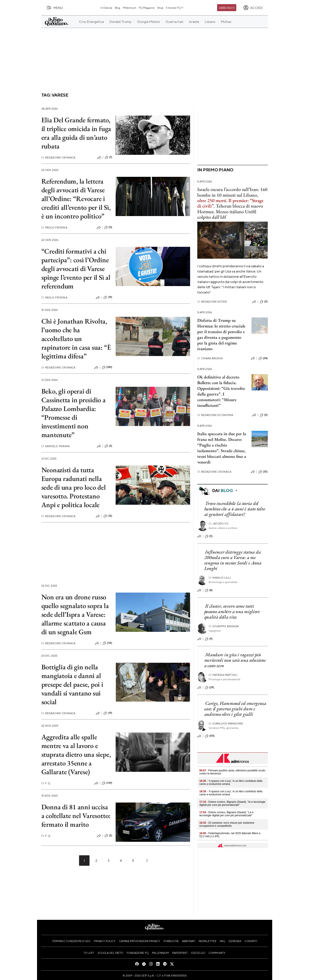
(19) (108, 297)
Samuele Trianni (56, 446)
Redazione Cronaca (58, 158)
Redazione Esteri (212, 302)
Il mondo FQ (175, 8)
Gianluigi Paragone (226, 723)
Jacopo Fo (219, 524)
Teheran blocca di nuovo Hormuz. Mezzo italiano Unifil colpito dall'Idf (230, 211)
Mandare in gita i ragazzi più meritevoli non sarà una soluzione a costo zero (235, 660)
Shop (160, 8)
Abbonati (227, 8)
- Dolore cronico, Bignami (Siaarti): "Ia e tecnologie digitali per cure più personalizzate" (232, 803)
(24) (263, 358)
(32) (263, 472)
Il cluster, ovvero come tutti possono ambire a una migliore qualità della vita (232, 612)
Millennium (129, 8)
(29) (210, 688)
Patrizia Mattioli (223, 675)
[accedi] (253, 8)
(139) (107, 783)
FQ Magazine (147, 8)
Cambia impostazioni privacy (139, 941)
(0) (108, 227)
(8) (209, 590)
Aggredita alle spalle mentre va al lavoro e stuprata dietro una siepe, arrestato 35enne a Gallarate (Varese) (76, 754)
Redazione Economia (215, 415)
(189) (107, 367)
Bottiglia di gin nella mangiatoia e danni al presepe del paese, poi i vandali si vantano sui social (72, 684)
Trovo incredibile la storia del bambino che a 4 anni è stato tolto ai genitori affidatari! (235, 509)
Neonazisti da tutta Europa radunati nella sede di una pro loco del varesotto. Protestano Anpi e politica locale (74, 487)
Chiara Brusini (210, 358)
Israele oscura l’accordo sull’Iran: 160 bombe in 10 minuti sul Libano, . (232, 198)
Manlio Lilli (220, 578)
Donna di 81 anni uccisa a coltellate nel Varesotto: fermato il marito (76, 816)
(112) (107, 643)
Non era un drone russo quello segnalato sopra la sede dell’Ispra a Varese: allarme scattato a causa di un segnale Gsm (75, 614)
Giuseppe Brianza (224, 626)
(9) (209, 639)
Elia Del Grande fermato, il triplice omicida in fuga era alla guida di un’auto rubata (76, 133)
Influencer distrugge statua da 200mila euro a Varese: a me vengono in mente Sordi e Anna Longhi (233, 560)
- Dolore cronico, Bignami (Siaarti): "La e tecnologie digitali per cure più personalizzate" (226, 814)
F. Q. (46, 783)
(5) (209, 536)
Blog (117, 8)
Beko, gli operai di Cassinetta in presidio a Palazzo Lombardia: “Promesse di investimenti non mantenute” (73, 413)
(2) (108, 836)
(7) (108, 157)
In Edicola (106, 8)
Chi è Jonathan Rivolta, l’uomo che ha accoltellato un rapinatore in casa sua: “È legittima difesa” (76, 339)
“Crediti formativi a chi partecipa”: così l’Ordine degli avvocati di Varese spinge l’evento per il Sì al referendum (76, 269)
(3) (108, 446)
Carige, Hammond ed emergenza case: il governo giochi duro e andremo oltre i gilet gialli (235, 709)
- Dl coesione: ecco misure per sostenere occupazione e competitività (227, 824)
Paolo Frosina (54, 228)
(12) (108, 516)
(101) (210, 736)
